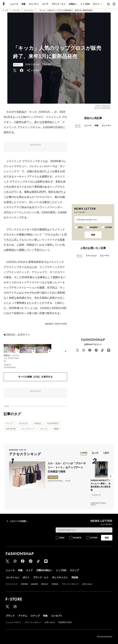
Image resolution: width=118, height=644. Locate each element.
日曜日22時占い (44, 570)
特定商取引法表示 (65, 622)
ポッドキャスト (60, 577)
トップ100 (85, 4)
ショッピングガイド (13, 622)
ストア (45, 4)
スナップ (74, 570)
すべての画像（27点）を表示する (35, 377)
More (98, 4)
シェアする (33, 70)
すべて (78, 125)
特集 (24, 4)
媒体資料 (35, 584)
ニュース (14, 4)
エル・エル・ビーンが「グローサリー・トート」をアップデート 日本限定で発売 (67, 467)
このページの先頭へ (17, 521)
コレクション (12, 577)
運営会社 (45, 584)
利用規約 (55, 584)
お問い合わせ (87, 584)
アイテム (23, 616)
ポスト (26, 577)
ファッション (91, 256)
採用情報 (24, 584)
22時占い (73, 4)
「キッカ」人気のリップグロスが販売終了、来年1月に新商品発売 (65, 10)
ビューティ (34, 4)
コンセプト (57, 616)
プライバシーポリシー (70, 584)
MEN (80, 227)
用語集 (75, 577)
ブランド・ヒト (59, 4)
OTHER (109, 227)
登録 (93, 235)
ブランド (10, 616)
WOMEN (94, 227)
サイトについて (12, 584)
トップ (5, 10)
